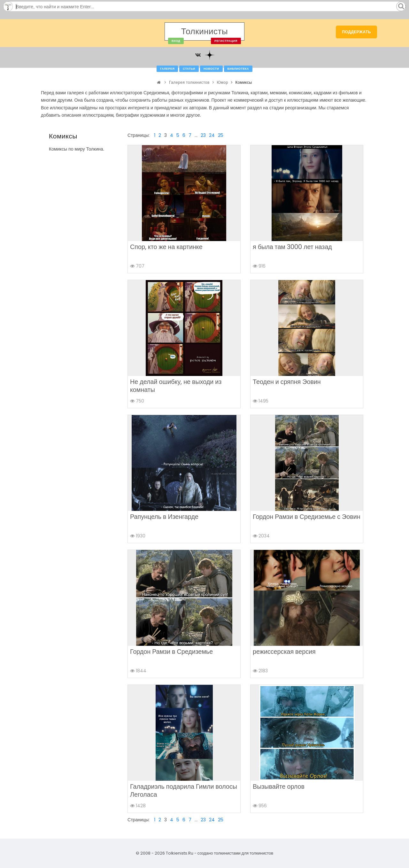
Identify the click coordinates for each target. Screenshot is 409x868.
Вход (176, 41)
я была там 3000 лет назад (292, 247)
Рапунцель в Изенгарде (164, 517)
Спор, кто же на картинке (166, 247)
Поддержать (356, 32)
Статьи (189, 69)
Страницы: (139, 135)
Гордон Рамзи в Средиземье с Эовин (307, 517)
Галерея (167, 69)
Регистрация (226, 41)
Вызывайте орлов (279, 786)
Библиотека (238, 69)
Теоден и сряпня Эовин (287, 382)
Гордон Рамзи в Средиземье (171, 652)
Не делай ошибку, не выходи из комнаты (176, 386)
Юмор (222, 82)
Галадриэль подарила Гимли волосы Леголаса (184, 790)
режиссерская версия (284, 652)
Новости (211, 69)
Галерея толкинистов (189, 82)
